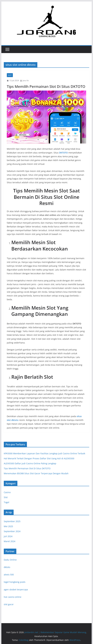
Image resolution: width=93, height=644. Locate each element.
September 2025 (12, 521)
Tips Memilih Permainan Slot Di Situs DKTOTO (46, 86)
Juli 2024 (8, 536)
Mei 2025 (8, 526)
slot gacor (9, 604)
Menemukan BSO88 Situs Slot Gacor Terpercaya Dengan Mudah (36, 473)
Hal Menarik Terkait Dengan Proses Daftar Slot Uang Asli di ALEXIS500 (39, 458)
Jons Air (26, 80)
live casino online (13, 597)
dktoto (7, 567)
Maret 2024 (10, 541)
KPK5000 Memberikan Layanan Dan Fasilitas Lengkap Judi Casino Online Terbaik (44, 453)
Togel (7, 502)
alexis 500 (9, 575)
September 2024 (12, 531)
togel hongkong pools (15, 582)
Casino (7, 492)
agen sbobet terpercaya (16, 590)
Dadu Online (10, 560)
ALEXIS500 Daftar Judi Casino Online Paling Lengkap (30, 463)
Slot (10, 75)
